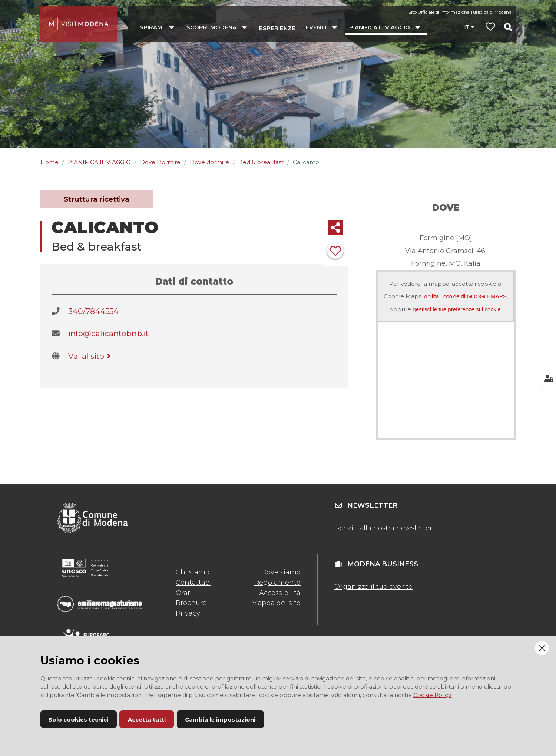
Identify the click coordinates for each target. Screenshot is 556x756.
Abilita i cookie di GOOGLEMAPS (465, 296)
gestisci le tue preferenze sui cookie (457, 309)
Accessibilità (280, 593)
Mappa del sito (276, 603)
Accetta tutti (147, 719)
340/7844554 (93, 311)
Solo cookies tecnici (78, 719)
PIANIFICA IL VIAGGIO (99, 162)
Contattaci (193, 583)
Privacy (188, 613)
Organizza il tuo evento (373, 587)
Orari (184, 593)
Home (49, 162)
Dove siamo (281, 572)
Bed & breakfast (261, 162)
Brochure (191, 603)
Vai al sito (91, 356)
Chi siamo (193, 572)
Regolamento (277, 583)
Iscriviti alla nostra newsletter (383, 528)
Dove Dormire (160, 162)
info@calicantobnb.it (108, 333)
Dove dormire (209, 162)
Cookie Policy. (433, 695)
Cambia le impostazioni (220, 719)
